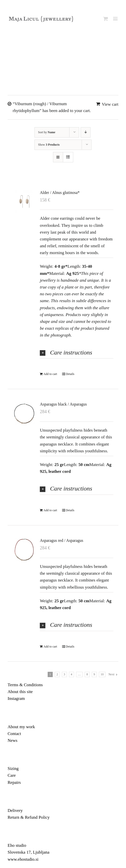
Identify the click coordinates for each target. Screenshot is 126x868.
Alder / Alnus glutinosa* (60, 193)
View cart (110, 104)
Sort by (47, 132)
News (13, 740)
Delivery (15, 810)
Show (49, 145)
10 (102, 674)
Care (12, 775)
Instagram (16, 698)
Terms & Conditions (25, 685)
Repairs (14, 782)
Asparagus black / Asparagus (63, 404)
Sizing (13, 769)
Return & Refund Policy (29, 817)
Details (70, 374)
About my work (21, 727)
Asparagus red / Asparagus (61, 540)
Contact (14, 734)
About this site (20, 692)
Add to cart (50, 374)
